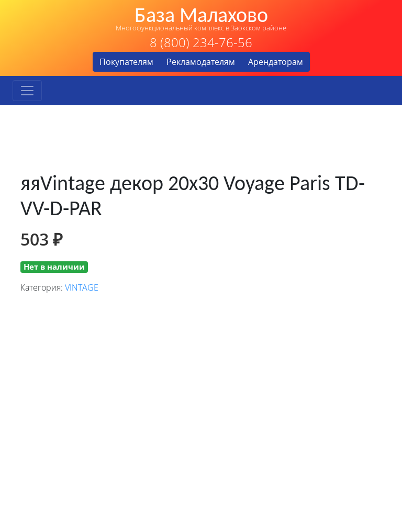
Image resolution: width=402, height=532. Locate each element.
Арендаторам (276, 62)
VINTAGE (82, 287)
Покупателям (126, 62)
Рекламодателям (201, 62)
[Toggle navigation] (27, 91)
